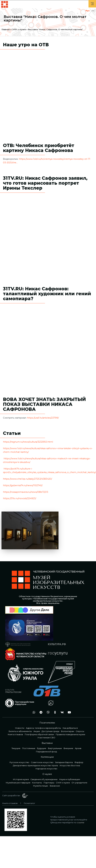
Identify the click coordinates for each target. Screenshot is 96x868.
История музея (21, 779)
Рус (88, 11)
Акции (37, 731)
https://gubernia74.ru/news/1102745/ (23, 485)
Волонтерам (67, 731)
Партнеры (49, 783)
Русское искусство (19, 762)
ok (54, 712)
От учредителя (79, 783)
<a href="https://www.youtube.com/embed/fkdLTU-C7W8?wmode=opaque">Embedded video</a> (48, 232)
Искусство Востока (70, 765)
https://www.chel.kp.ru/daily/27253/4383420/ (28, 479)
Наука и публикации (70, 779)
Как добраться (70, 728)
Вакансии (55, 786)
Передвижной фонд (46, 752)
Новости (20, 728)
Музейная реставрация (18, 783)
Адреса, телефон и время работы (43, 728)
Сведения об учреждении (44, 779)
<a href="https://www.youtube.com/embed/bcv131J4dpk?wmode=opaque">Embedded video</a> (48, 89)
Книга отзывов (15, 734)
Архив (78, 748)
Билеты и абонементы (20, 731)
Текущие (16, 748)
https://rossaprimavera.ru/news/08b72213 (26, 492)
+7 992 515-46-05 (26, 712)
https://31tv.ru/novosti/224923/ (20, 498)
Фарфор (79, 762)
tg (40, 712)
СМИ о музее (19, 29)
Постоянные (29, 748)
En (93, 11)
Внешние (68, 748)
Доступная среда (50, 731)
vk (61, 712)
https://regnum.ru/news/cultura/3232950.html (28, 442)
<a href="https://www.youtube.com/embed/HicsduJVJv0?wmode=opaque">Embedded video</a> (48, 343)
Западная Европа (64, 762)
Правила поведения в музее (70, 734)
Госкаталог (29, 803)
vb (47, 712)
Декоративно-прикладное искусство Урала (35, 765)
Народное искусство (46, 769)
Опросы (80, 731)
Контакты (37, 783)
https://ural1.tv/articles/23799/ (43, 418)
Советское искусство (42, 762)
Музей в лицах (40, 786)
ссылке (81, 822)
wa (33, 712)
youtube (68, 712)
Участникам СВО (46, 738)
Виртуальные (55, 748)
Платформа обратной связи (39, 734)
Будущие (42, 748)
